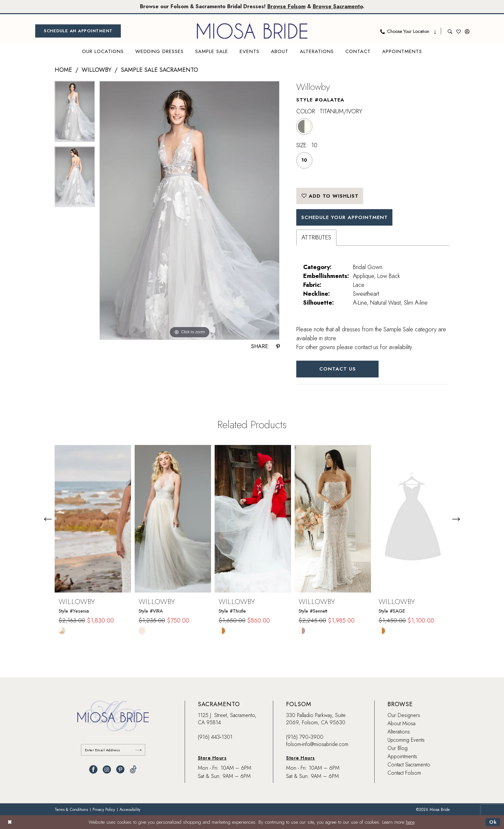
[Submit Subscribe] (139, 750)
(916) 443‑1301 (215, 737)
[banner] (252, 31)
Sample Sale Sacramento (159, 70)
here (410, 822)
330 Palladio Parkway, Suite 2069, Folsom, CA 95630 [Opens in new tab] (316, 719)
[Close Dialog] (10, 822)
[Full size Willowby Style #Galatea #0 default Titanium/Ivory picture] (189, 211)
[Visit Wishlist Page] (459, 31)
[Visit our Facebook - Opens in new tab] (93, 770)
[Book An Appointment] (78, 31)
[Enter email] (113, 750)
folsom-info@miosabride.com (317, 744)
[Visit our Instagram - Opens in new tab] (107, 770)
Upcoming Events (406, 740)
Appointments (402, 756)
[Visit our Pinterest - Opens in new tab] (120, 770)
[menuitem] (78, 31)
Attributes (316, 237)
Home (63, 70)
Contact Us (338, 369)
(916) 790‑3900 (305, 737)
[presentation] (93, 519)
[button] (467, 31)
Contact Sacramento (409, 765)
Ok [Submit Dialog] (493, 822)
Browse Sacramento (338, 6)
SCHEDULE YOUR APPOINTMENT (345, 217)
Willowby (96, 70)
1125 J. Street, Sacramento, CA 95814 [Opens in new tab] (227, 719)
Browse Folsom (286, 6)
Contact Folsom (404, 773)
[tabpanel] (75, 114)
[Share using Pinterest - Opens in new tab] (278, 346)
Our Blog (398, 748)
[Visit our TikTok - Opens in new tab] (133, 770)
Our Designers (404, 715)
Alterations (399, 732)
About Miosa (401, 723)
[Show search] (450, 31)
